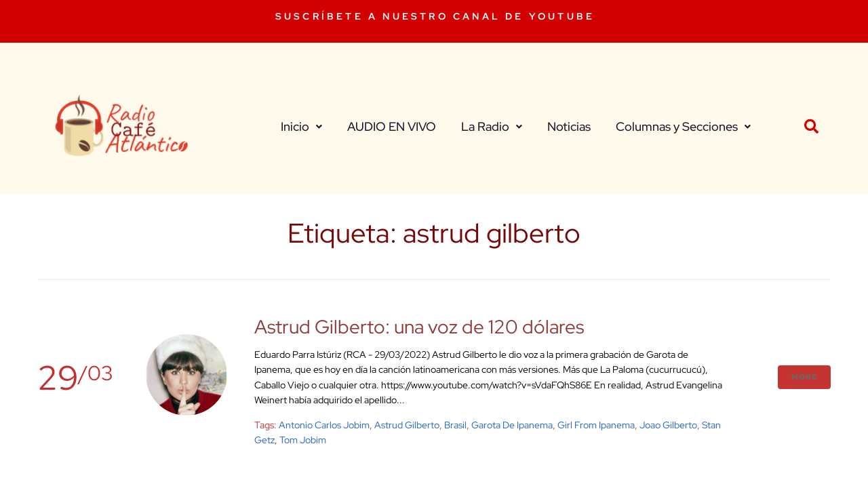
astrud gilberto (407, 425)
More (804, 377)
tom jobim (303, 440)
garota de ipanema (512, 425)
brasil (455, 425)
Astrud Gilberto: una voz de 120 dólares (419, 327)
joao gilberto (668, 425)
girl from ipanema (596, 425)
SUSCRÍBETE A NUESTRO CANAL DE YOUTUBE (435, 16)
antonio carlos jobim (324, 425)
